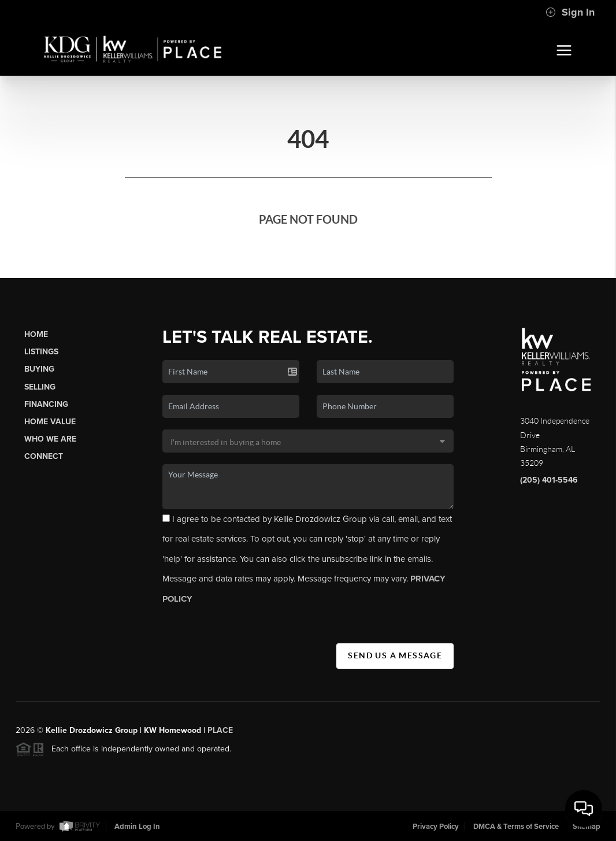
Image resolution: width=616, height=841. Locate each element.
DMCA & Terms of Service (516, 827)
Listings (41, 352)
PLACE (220, 734)
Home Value (50, 422)
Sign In (570, 12)
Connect (44, 456)
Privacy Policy (436, 827)
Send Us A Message (395, 655)
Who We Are (50, 439)
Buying (39, 369)
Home (36, 334)
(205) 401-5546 (549, 480)
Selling (40, 387)
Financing (46, 404)
